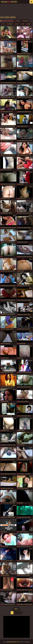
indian (18, 21)
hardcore (25, 21)
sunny (29, 24)
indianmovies (9, 2)
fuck (17, 24)
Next (17, 609)
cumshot (10, 24)
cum (22, 24)
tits (3, 24)
